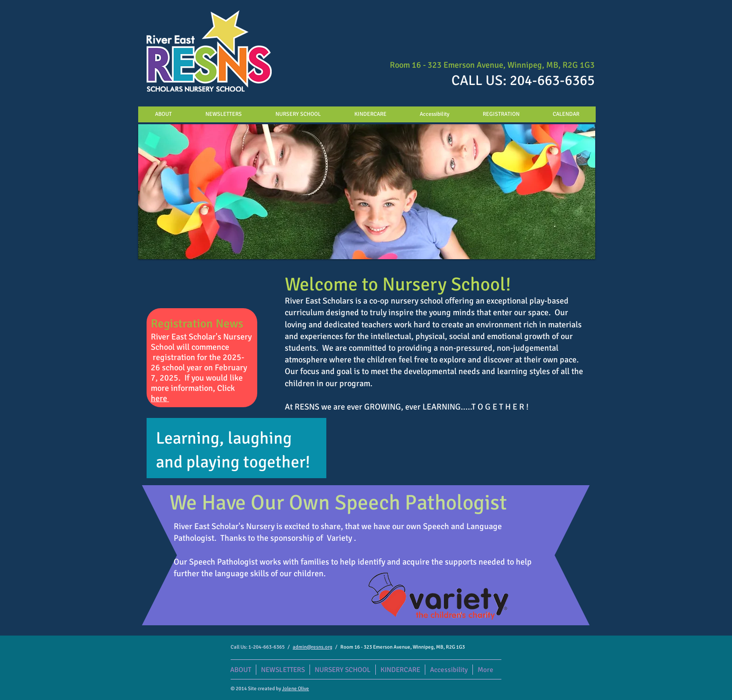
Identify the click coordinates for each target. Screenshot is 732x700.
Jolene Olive (296, 689)
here (160, 398)
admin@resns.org (313, 647)
